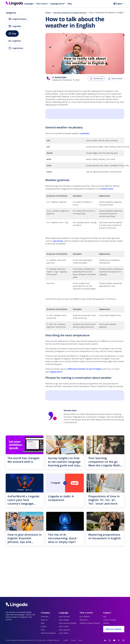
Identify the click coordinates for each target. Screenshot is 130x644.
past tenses (58, 241)
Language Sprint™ (58, 4)
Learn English (64, 620)
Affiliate (106, 623)
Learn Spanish (64, 630)
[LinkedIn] (105, 640)
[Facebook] (119, 640)
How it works (42, 4)
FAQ (105, 617)
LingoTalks (15, 26)
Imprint (66, 640)
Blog (70, 4)
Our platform (85, 617)
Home (48, 13)
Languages (29, 4)
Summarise (96, 79)
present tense (107, 189)
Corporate (45, 617)
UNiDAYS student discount (90, 623)
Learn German (64, 617)
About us (44, 620)
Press (43, 630)
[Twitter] (110, 640)
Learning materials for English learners (70, 13)
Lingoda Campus (18, 19)
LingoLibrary (16, 48)
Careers (44, 627)
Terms (80, 640)
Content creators (110, 620)
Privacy (73, 640)
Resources (84, 620)
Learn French (64, 627)
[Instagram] (123, 640)
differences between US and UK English (85, 369)
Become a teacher (114, 629)
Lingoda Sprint (56, 372)
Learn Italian (64, 633)
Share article (115, 79)
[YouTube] (114, 640)
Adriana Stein (61, 77)
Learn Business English (68, 623)
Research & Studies (48, 633)
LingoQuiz (15, 41)
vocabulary (84, 133)
